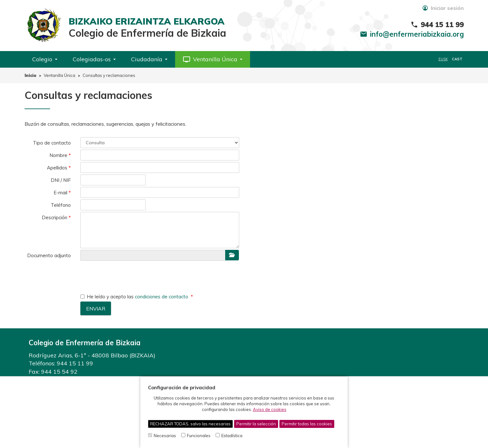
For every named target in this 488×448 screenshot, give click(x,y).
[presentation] (129, 275)
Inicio (30, 75)
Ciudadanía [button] (149, 59)
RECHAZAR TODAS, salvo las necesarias (190, 424)
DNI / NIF (61, 180)
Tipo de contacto (52, 143)
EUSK (443, 59)
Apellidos (57, 168)
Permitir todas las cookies (307, 424)
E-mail (60, 193)
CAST (457, 59)
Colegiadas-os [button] (94, 59)
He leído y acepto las (135, 297)
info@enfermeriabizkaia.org (417, 34)
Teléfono (61, 205)
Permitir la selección (256, 424)
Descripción (55, 217)
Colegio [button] (45, 59)
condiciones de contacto (162, 297)
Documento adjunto (49, 255)
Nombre (58, 155)
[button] (213, 59)
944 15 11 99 (75, 363)
